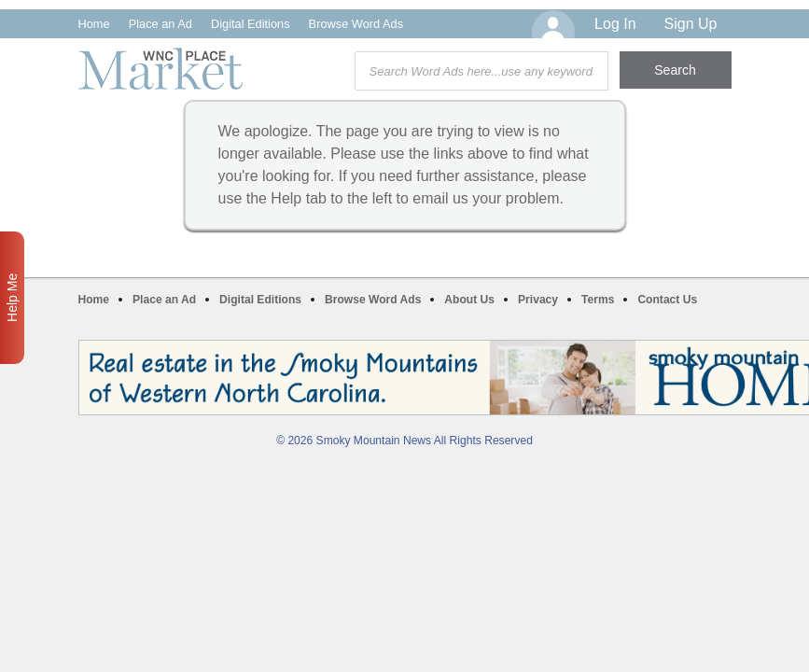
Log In (615, 24)
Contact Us (667, 300)
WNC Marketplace (160, 69)
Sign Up (691, 24)
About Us (469, 300)
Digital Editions (251, 24)
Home (94, 24)
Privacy (538, 300)
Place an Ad (160, 24)
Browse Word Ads (356, 24)
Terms (598, 300)
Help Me (12, 298)
